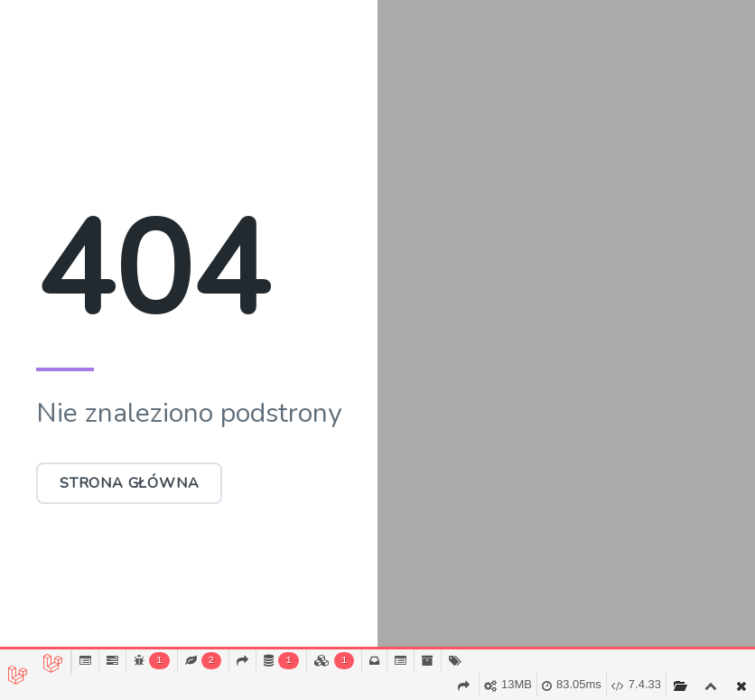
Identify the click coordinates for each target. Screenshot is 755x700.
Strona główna (129, 483)
